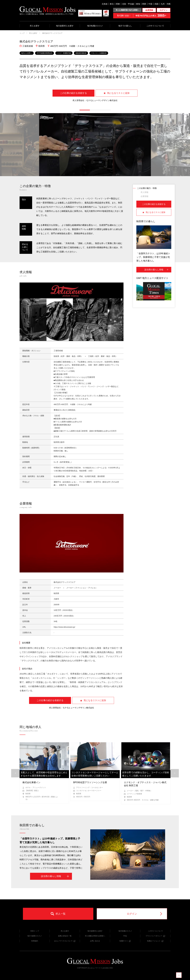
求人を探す (35, 26)
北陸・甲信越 (128, 4)
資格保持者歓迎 (81, 53)
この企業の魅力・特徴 (147, 188)
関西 (144, 4)
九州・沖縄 (166, 4)
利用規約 (35, 941)
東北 (112, 4)
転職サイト (125, 941)
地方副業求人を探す (65, 26)
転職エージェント (155, 941)
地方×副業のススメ (35, 936)
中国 (150, 4)
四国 (156, 4)
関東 (118, 4)
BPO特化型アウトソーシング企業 (90, 782)
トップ (22, 33)
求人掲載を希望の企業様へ (95, 936)
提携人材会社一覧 (65, 936)
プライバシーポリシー (155, 936)
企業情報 (144, 196)
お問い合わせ (95, 941)
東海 (138, 4)
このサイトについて (155, 26)
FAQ (125, 936)
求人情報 (144, 192)
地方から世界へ (27, 53)
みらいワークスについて (65, 941)
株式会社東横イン (31, 782)
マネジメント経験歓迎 (99, 53)
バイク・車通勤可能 (64, 53)
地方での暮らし (125, 26)
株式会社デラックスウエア (52, 33)
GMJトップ (35, 931)
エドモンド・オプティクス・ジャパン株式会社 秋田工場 (145, 784)
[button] (85, 110)
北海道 (105, 4)
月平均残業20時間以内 (44, 53)
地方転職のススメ (95, 26)
